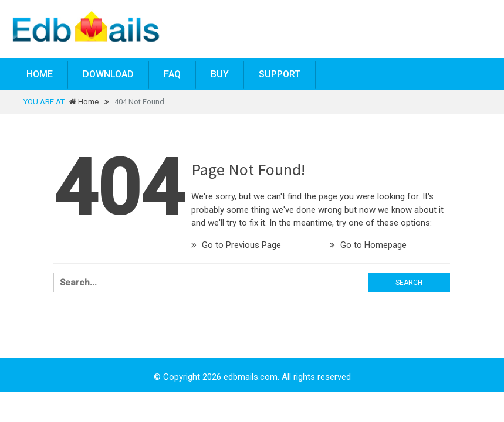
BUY (220, 74)
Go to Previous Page (236, 245)
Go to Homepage (368, 245)
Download (108, 74)
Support (280, 74)
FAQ (172, 74)
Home (40, 74)
